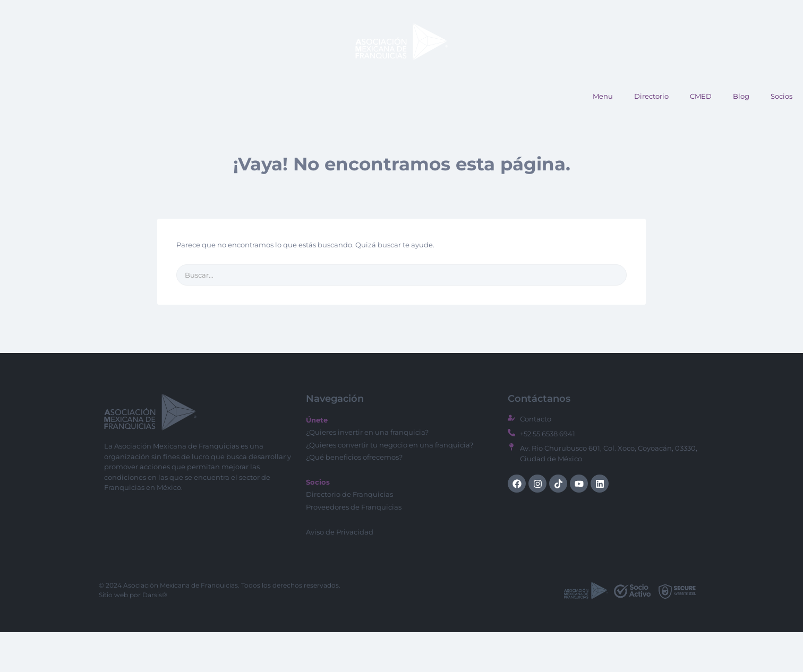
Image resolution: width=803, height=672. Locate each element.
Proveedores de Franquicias (354, 547)
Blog (741, 136)
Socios (781, 136)
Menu (603, 136)
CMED (701, 136)
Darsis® (155, 635)
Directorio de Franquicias (349, 534)
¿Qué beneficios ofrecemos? (354, 497)
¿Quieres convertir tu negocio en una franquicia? (390, 485)
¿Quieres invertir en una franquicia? (367, 472)
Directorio (651, 136)
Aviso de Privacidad (340, 572)
